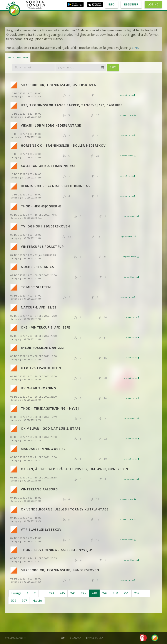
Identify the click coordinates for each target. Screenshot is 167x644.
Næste (37, 601)
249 (105, 593)
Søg (113, 67)
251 (126, 593)
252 (137, 593)
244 (52, 593)
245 (62, 593)
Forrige (16, 593)
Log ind (153, 4)
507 (24, 601)
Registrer (131, 4)
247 (83, 593)
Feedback (75, 638)
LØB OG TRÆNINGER (18, 57)
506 (14, 601)
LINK (135, 48)
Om (63, 638)
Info (112, 4)
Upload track (128, 95)
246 (73, 593)
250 (115, 593)
